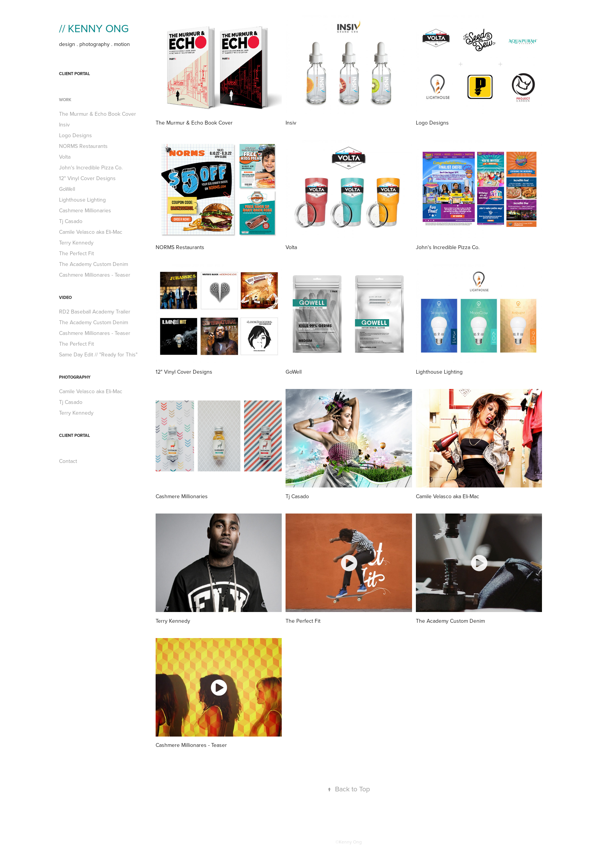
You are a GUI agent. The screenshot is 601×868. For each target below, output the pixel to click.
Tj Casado (71, 221)
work (65, 100)
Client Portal (75, 74)
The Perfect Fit (76, 253)
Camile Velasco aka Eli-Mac (91, 232)
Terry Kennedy (76, 243)
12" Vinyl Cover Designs (87, 178)
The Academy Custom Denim (94, 264)
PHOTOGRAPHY (75, 377)
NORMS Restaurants (83, 146)
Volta (65, 157)
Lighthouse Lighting (82, 200)
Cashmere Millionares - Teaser (95, 275)
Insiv (64, 125)
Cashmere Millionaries (85, 210)
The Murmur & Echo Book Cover (98, 114)
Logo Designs (76, 135)
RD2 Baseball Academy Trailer (95, 312)
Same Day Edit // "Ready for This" (98, 354)
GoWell (67, 189)
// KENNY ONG (94, 28)
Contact (68, 461)
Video (65, 297)
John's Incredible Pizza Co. (91, 167)
